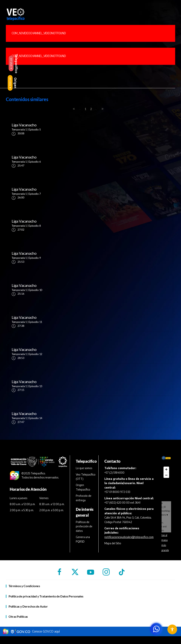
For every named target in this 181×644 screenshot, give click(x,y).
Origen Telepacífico (83, 487)
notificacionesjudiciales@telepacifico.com (129, 537)
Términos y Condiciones (24, 586)
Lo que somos (84, 468)
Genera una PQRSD (83, 539)
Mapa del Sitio (113, 543)
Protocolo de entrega (84, 498)
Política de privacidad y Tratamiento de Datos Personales (46, 596)
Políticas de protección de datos (84, 526)
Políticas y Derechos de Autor (28, 606)
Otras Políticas (18, 616)
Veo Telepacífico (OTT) (86, 477)
